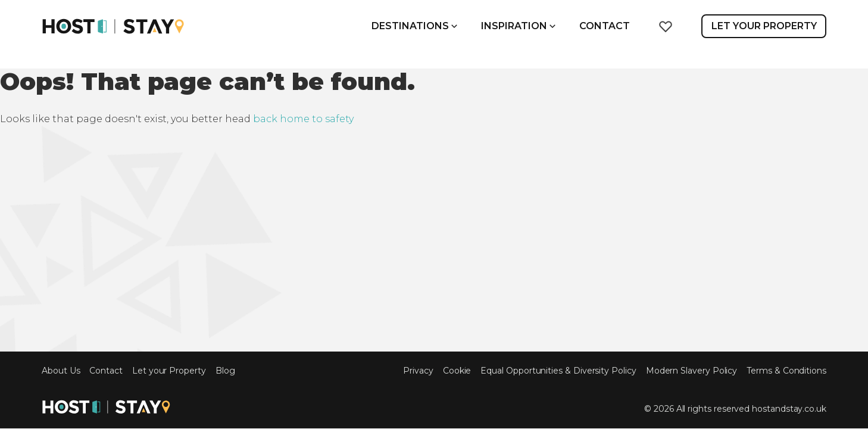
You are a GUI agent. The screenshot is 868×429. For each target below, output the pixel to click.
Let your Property (169, 371)
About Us (61, 371)
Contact (605, 26)
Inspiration (518, 26)
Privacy (418, 371)
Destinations (414, 26)
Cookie (457, 371)
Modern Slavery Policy (692, 371)
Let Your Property (764, 26)
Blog (225, 371)
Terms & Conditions (786, 371)
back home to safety (303, 119)
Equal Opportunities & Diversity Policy (558, 371)
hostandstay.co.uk (789, 409)
